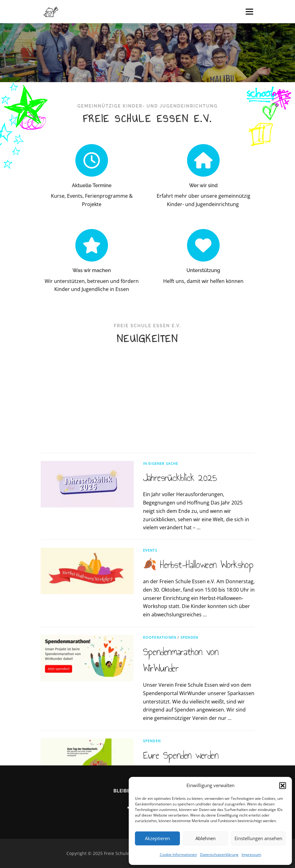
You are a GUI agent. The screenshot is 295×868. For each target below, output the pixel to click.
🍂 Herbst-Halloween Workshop (198, 688)
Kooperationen (160, 760)
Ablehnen (206, 838)
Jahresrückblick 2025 (180, 601)
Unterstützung (203, 292)
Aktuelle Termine (92, 185)
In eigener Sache (161, 586)
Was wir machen (92, 292)
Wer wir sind (203, 185)
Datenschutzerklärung (219, 855)
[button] (283, 786)
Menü (249, 11)
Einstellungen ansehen (258, 838)
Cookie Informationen (178, 855)
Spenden (189, 760)
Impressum (251, 855)
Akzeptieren (157, 838)
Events (150, 673)
